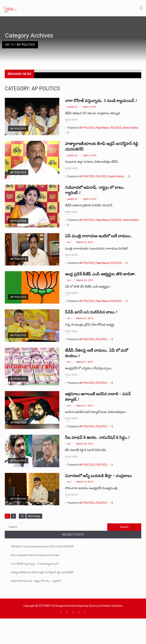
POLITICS (116, 133)
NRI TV (10, 45)
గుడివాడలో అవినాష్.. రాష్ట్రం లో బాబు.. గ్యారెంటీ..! (36, 605)
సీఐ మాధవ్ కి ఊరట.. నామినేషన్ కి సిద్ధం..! (103, 455)
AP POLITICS (18, 134)
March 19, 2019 (85, 506)
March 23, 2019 (85, 254)
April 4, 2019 (90, 112)
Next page (34, 540)
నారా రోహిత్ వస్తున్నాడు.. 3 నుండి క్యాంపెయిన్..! (35, 587)
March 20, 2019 (85, 462)
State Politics (131, 133)
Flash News (103, 133)
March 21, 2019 (85, 336)
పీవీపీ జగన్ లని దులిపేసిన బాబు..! (96, 329)
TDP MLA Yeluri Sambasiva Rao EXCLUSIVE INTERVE (42, 570)
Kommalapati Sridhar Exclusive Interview (35, 579)
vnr (69, 254)
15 (23, 539)
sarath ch (72, 112)
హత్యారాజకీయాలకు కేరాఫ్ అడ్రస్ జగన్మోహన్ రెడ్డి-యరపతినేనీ (94, 152)
